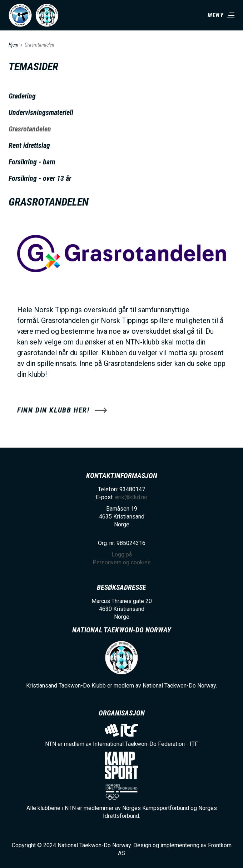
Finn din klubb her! (53, 410)
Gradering (22, 96)
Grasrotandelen (30, 129)
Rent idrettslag (29, 145)
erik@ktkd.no (131, 497)
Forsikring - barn (32, 162)
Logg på (122, 554)
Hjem (13, 45)
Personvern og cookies (122, 562)
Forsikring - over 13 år (40, 178)
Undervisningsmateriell (41, 112)
